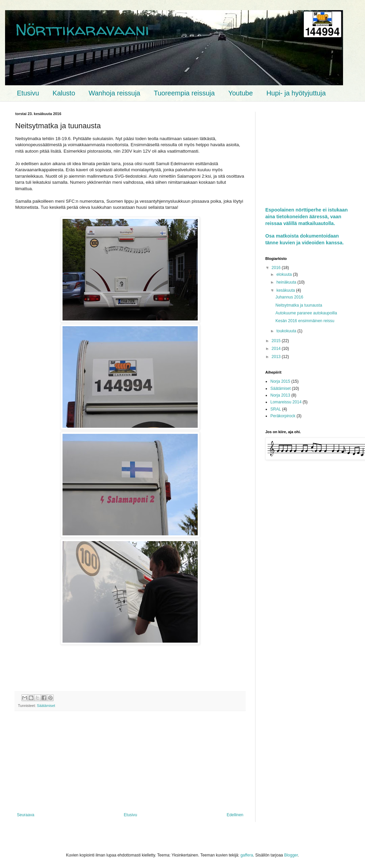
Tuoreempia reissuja (184, 93)
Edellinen (235, 815)
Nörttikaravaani (82, 29)
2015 (277, 341)
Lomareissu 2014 (286, 402)
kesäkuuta (286, 290)
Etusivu (28, 93)
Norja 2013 (280, 395)
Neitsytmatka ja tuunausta (299, 305)
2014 (277, 349)
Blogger (291, 855)
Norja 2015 (280, 381)
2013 (277, 357)
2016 (277, 268)
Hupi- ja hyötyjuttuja (296, 93)
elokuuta (285, 274)
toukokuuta (287, 331)
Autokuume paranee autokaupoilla (306, 313)
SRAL (276, 409)
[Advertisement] (130, 762)
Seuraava (26, 815)
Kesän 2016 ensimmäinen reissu (305, 321)
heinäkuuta (287, 282)
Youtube (240, 93)
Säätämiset (46, 706)
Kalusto (64, 93)
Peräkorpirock (283, 416)
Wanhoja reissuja (114, 93)
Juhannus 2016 (289, 297)
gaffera (247, 855)
